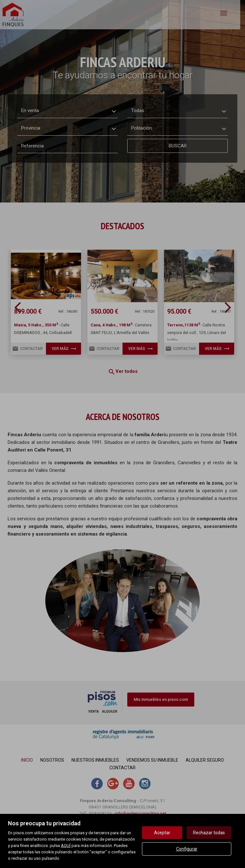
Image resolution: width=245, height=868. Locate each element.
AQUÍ (66, 846)
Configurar (187, 849)
